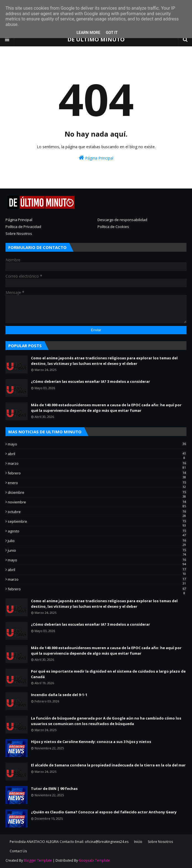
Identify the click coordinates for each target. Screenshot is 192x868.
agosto (97, 531)
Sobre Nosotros (19, 233)
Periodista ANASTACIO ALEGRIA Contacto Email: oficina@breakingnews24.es (69, 842)
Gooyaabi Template (94, 860)
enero (97, 483)
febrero (97, 473)
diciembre (97, 492)
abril (97, 454)
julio (97, 541)
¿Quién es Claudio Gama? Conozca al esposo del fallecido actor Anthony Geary (104, 812)
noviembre (97, 502)
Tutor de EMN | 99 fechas (54, 789)
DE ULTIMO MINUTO (96, 39)
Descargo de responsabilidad (122, 220)
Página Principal (96, 158)
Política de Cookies (113, 227)
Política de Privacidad (23, 227)
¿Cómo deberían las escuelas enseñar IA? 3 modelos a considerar (90, 381)
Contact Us (18, 851)
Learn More (88, 33)
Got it (112, 33)
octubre (97, 512)
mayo (97, 444)
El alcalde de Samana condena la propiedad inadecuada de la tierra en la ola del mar (108, 765)
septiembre (97, 521)
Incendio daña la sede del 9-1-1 (59, 695)
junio (97, 550)
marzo (97, 463)
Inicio (138, 842)
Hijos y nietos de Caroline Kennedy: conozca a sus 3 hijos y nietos (91, 742)
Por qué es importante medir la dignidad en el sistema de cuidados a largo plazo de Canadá (108, 674)
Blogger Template (38, 860)
